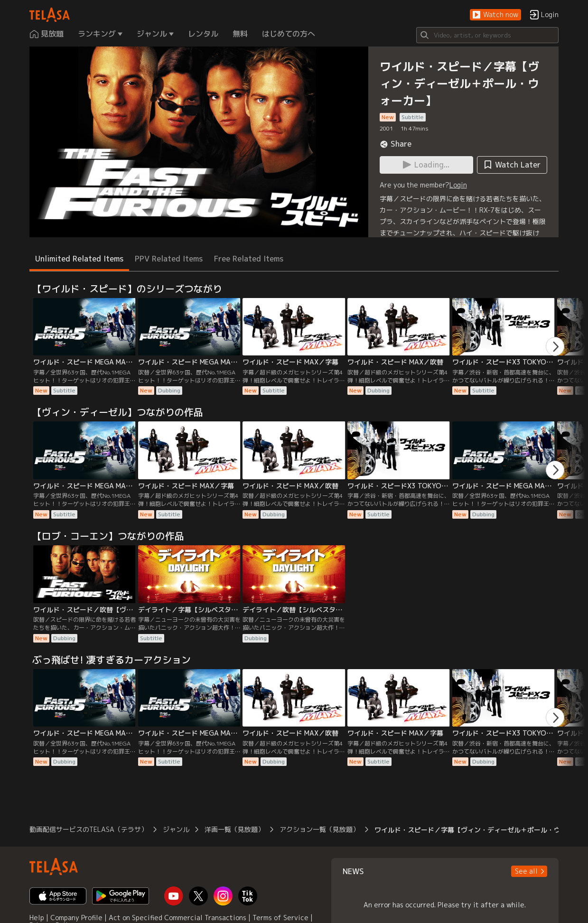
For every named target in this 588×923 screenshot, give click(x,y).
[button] (495, 15)
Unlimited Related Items (79, 259)
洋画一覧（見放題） (234, 829)
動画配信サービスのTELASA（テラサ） (89, 829)
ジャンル (176, 829)
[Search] (487, 35)
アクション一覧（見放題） (319, 829)
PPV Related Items (169, 259)
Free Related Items (249, 259)
